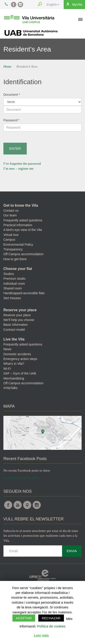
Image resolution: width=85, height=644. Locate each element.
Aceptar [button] (24, 618)
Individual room (14, 284)
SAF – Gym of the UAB (20, 373)
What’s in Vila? (14, 364)
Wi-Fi (7, 369)
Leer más (41, 635)
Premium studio (14, 279)
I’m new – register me (18, 169)
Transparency (13, 249)
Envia (72, 551)
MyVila (74, 4)
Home (7, 66)
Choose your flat (18, 269)
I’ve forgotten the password (22, 164)
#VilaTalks (11, 388)
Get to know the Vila (21, 205)
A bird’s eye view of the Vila (23, 230)
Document (12, 95)
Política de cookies (51, 626)
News (7, 349)
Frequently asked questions (23, 220)
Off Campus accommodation (23, 254)
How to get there (15, 259)
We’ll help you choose (19, 320)
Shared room (13, 288)
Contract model (14, 330)
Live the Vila (14, 339)
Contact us (11, 211)
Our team (10, 215)
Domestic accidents (17, 354)
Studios (9, 274)
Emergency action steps (20, 359)
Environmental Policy (18, 245)
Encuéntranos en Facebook (22, 478)
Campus (9, 240)
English (53, 5)
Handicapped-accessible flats (24, 293)
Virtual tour (11, 235)
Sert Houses (12, 298)
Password (11, 120)
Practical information (18, 225)
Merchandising (14, 378)
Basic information (16, 325)
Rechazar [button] (51, 618)
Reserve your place (20, 310)
